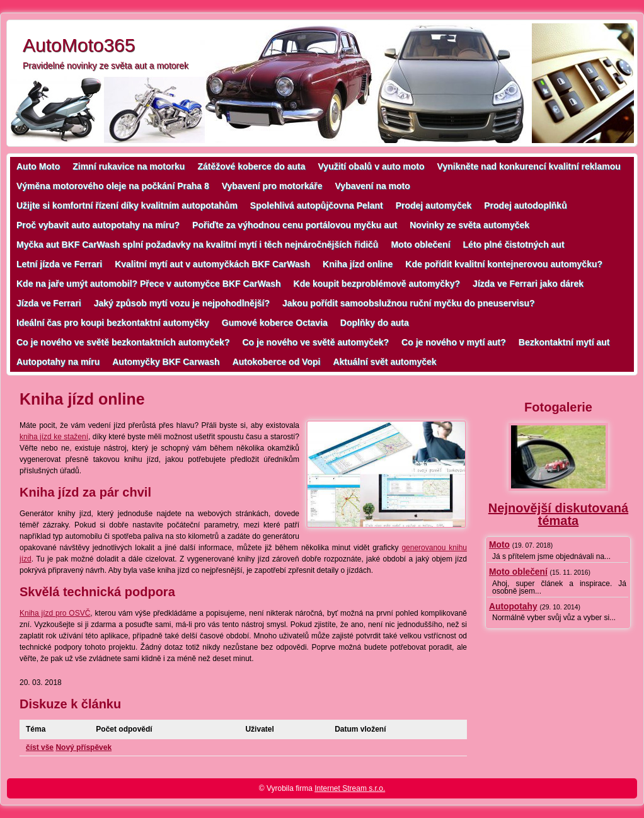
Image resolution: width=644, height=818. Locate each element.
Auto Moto (38, 166)
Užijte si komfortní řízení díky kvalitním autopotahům (127, 205)
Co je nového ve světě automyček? (315, 342)
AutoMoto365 (79, 45)
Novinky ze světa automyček (469, 225)
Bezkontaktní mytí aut (564, 342)
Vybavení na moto (373, 186)
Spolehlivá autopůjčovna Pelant (317, 205)
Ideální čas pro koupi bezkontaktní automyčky (113, 323)
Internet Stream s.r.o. (350, 788)
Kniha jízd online (358, 264)
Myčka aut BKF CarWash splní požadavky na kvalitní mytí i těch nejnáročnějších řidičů (197, 245)
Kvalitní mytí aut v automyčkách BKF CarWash (212, 264)
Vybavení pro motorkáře (272, 186)
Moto (499, 545)
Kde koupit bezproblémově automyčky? (377, 284)
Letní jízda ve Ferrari (59, 264)
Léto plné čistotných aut (514, 245)
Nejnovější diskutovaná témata (558, 514)
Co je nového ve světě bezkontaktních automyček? (123, 342)
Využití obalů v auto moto (371, 166)
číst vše (40, 747)
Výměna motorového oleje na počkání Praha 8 (113, 186)
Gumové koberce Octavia (275, 323)
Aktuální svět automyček (384, 362)
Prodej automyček (434, 205)
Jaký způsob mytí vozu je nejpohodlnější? (182, 303)
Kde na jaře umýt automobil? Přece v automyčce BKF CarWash (149, 284)
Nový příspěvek (83, 747)
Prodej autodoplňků (525, 205)
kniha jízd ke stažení (54, 437)
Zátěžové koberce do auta (251, 166)
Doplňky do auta (375, 323)
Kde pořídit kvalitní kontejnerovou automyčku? (504, 264)
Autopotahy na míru (58, 362)
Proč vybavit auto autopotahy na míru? (98, 225)
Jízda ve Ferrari (49, 303)
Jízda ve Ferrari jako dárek (528, 284)
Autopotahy (513, 607)
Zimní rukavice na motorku (129, 166)
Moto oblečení (420, 245)
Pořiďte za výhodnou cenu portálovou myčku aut (295, 225)
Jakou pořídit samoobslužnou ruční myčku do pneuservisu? (409, 303)
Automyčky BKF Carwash (166, 362)
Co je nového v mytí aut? (454, 342)
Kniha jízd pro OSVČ (55, 613)
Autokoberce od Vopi (277, 362)
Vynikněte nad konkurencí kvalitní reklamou (529, 166)
